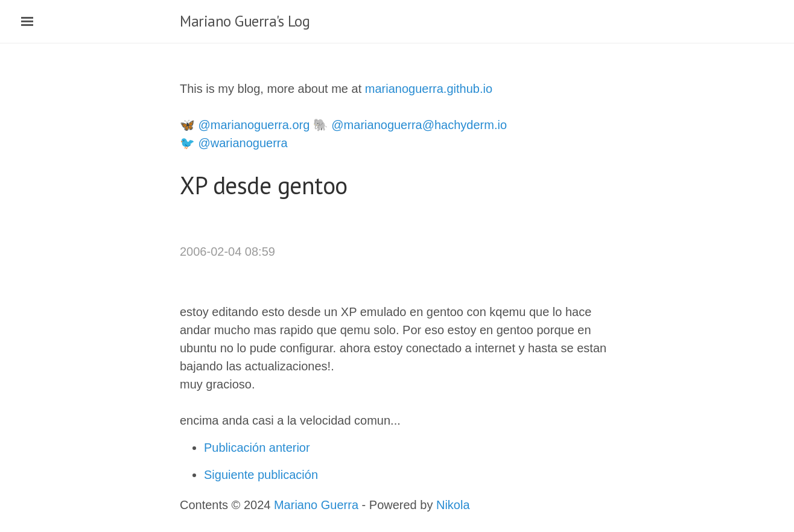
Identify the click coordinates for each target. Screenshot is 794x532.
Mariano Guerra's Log (245, 21)
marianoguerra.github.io (429, 89)
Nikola (453, 505)
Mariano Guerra (316, 505)
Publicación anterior (257, 448)
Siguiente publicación (261, 475)
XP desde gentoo (264, 185)
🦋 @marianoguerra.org (245, 125)
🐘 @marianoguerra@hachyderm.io (410, 125)
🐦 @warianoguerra (234, 143)
